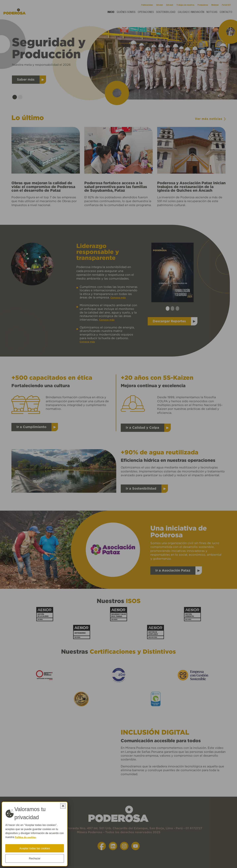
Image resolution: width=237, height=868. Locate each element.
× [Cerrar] (63, 806)
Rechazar (35, 858)
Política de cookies (26, 837)
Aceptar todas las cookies (35, 848)
